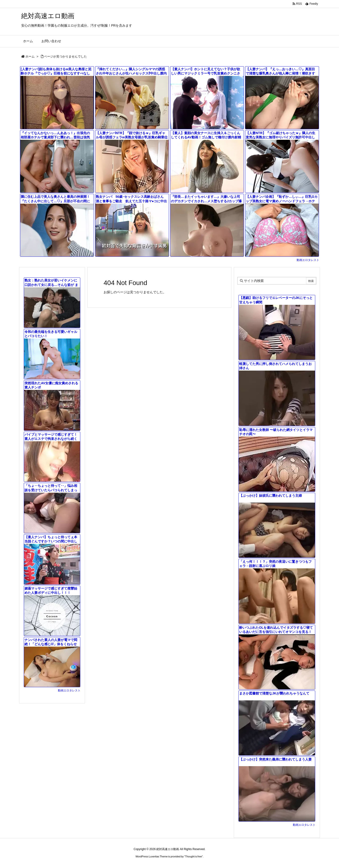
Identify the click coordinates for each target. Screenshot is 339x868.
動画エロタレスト (308, 260)
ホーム (30, 56)
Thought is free (193, 856)
